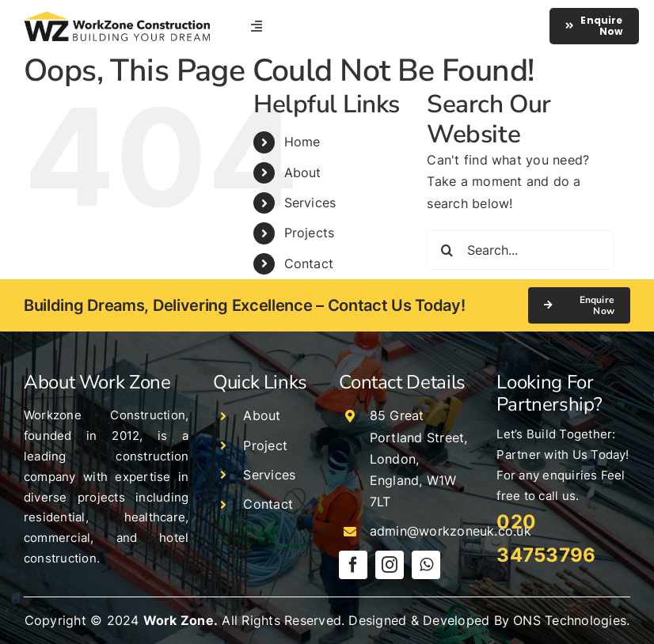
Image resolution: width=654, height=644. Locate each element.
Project (265, 445)
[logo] (117, 17)
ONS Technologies (570, 620)
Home (302, 142)
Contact (309, 263)
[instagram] (390, 565)
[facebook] (353, 565)
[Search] (447, 250)
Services (310, 203)
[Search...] (520, 250)
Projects (310, 233)
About (303, 172)
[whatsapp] (426, 565)
